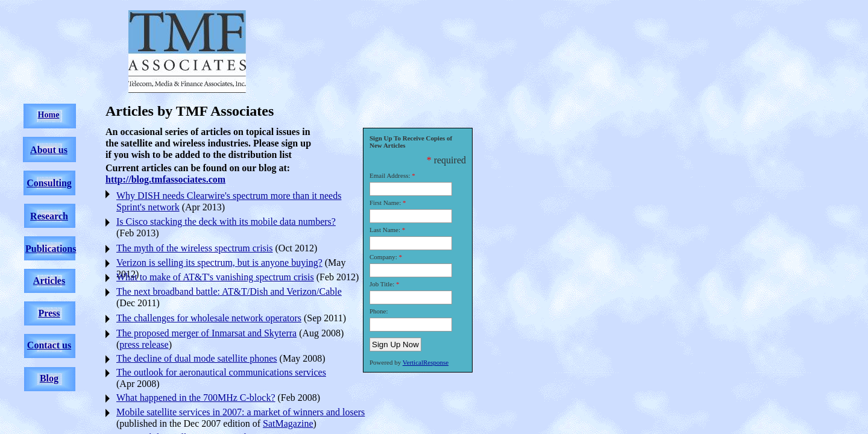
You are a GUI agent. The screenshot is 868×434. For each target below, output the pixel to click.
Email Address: (390, 175)
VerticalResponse (426, 362)
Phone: (379, 311)
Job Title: (382, 284)
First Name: (385, 203)
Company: (383, 257)
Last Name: (385, 230)
